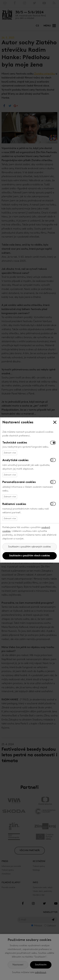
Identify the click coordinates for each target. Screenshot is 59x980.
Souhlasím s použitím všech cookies (30, 556)
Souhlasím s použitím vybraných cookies (29, 547)
